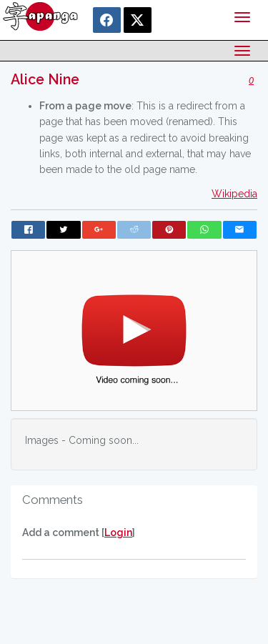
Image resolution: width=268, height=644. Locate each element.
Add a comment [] (79, 532)
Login (118, 532)
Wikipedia (234, 194)
